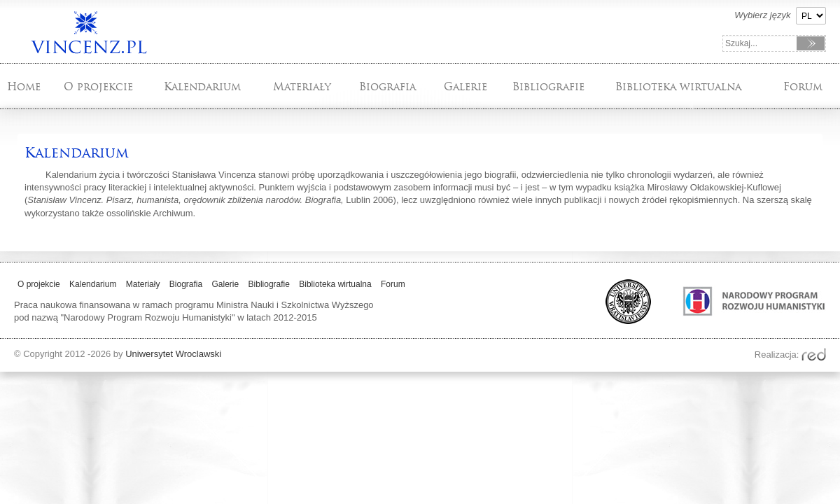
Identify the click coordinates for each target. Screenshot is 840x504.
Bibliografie (548, 86)
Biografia (387, 86)
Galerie (465, 86)
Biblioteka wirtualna (678, 86)
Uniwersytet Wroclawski (173, 354)
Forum (803, 86)
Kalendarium (202, 86)
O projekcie (98, 86)
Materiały (302, 86)
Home (24, 86)
